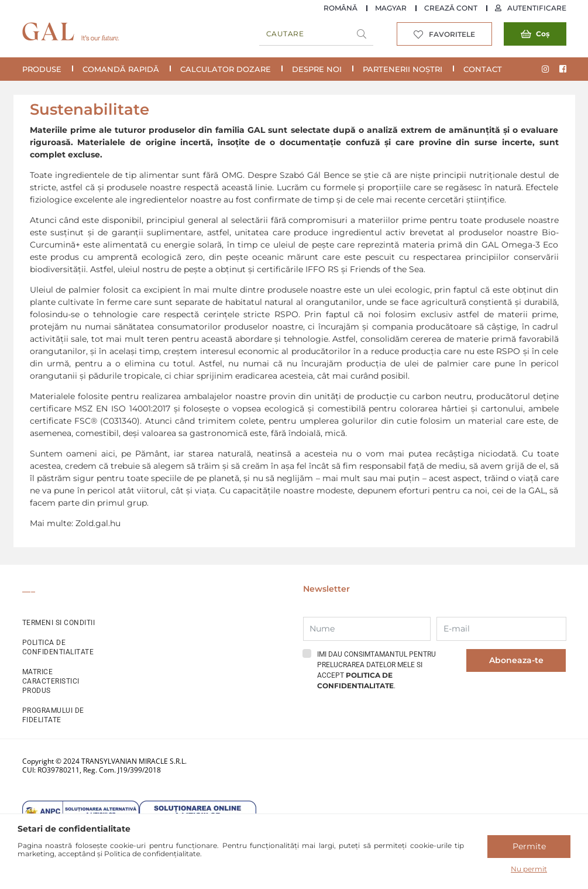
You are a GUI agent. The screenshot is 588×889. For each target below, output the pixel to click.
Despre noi (317, 69)
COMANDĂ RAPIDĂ (121, 69)
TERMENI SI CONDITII (59, 623)
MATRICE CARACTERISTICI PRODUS (51, 681)
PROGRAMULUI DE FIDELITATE (53, 715)
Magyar (391, 8)
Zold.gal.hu (98, 523)
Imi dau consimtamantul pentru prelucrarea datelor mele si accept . (376, 670)
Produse (42, 69)
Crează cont (451, 8)
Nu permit (529, 869)
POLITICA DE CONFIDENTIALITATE (58, 647)
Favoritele (452, 34)
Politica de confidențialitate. (153, 854)
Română (341, 8)
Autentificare (537, 8)
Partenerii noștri (403, 69)
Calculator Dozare (226, 69)
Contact (483, 69)
